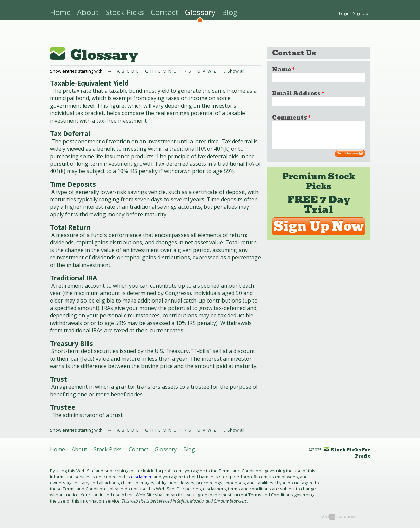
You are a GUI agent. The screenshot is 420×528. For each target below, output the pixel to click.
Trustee (63, 407)
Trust (59, 379)
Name (283, 69)
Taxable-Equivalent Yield (89, 83)
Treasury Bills (71, 343)
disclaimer (141, 477)
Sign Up (361, 13)
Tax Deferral (70, 134)
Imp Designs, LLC (338, 517)
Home (60, 12)
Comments (291, 118)
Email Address (298, 94)
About (88, 12)
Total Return (70, 227)
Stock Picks (125, 12)
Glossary (200, 12)
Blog (230, 12)
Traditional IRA (73, 278)
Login (344, 13)
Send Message (350, 159)
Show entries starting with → (83, 430)
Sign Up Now (319, 231)
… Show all (233, 71)
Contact (165, 12)
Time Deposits (73, 184)
